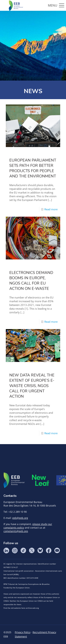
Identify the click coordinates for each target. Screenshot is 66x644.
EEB (14, 480)
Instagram (15, 551)
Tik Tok (23, 551)
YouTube (57, 551)
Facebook (49, 551)
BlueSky (40, 551)
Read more (51, 209)
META (40, 480)
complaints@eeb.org (16, 531)
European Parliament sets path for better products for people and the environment (33, 168)
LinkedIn (6, 551)
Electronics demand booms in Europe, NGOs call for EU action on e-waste (31, 281)
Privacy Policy (23, 632)
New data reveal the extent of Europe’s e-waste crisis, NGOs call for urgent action (32, 386)
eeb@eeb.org (20, 518)
